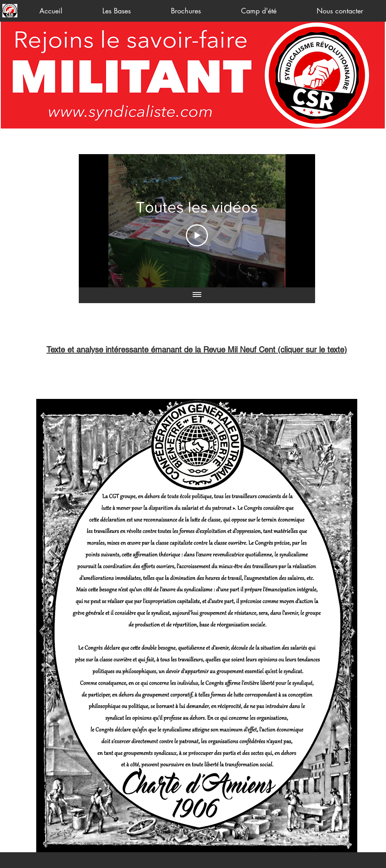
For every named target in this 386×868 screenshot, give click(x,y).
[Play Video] (197, 235)
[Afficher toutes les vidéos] (197, 295)
